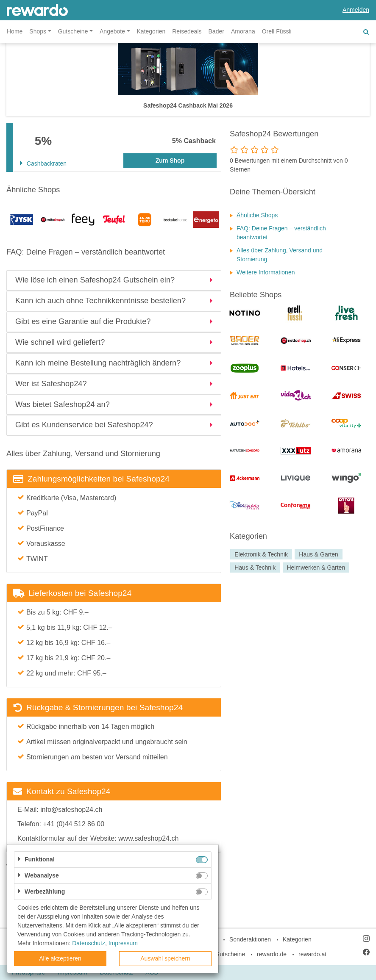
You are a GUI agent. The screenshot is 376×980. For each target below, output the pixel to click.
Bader (216, 31)
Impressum (123, 943)
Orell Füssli (277, 31)
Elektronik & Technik (261, 554)
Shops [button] (38, 31)
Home (15, 31)
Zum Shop (170, 161)
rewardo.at (312, 954)
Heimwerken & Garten (316, 568)
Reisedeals (187, 31)
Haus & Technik (255, 568)
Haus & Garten (319, 554)
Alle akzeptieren (60, 958)
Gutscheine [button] (73, 31)
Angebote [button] (112, 31)
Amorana (243, 31)
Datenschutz (89, 943)
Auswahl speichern (165, 958)
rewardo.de (272, 954)
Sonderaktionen (250, 939)
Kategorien (151, 31)
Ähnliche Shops (257, 215)
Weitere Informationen (266, 272)
